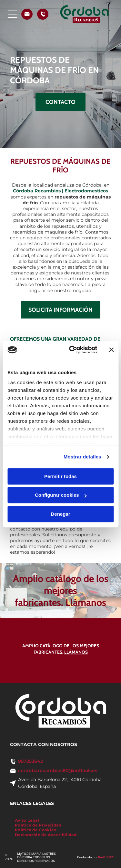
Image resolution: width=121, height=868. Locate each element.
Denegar (60, 514)
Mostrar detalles (82, 457)
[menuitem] (27, 820)
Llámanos (86, 602)
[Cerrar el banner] (111, 350)
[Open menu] (12, 14)
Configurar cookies (61, 495)
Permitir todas (60, 476)
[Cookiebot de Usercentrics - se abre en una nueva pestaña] (72, 350)
